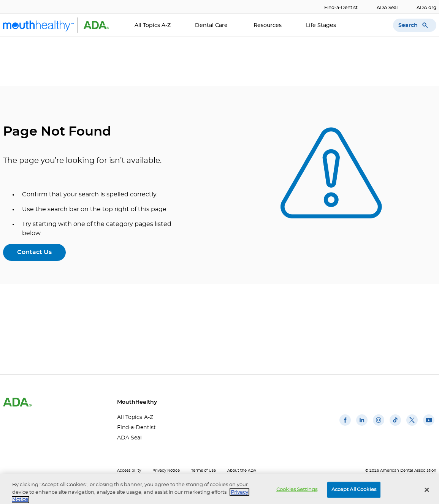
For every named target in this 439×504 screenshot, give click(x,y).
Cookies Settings (297, 493)
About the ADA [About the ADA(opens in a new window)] (242, 471)
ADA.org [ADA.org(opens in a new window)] (426, 8)
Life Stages (322, 25)
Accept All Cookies (354, 493)
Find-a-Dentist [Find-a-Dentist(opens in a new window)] (341, 8)
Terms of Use (204, 471)
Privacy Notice (166, 471)
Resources (268, 25)
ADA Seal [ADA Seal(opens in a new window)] (387, 8)
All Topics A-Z (153, 25)
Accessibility (129, 471)
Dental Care (212, 25)
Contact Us (34, 252)
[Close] (427, 493)
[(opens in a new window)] (345, 426)
